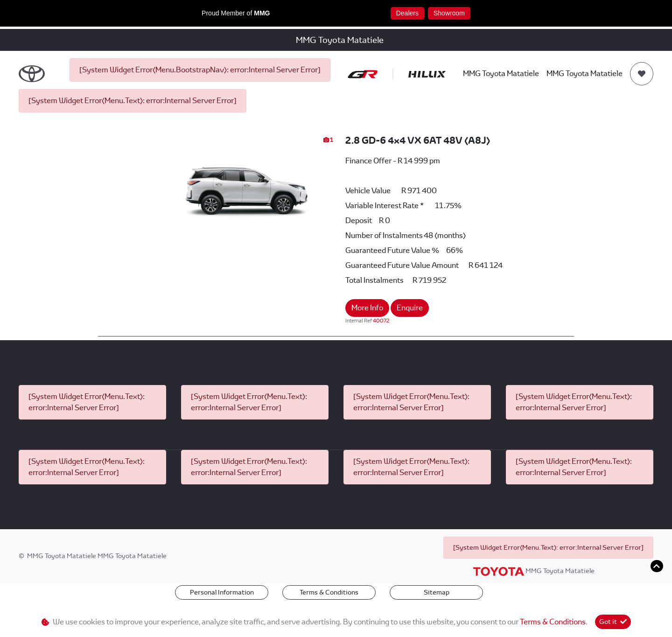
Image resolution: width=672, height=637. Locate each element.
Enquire (410, 308)
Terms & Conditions (329, 592)
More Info (367, 308)
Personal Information (222, 592)
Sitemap (437, 592)
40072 (381, 321)
